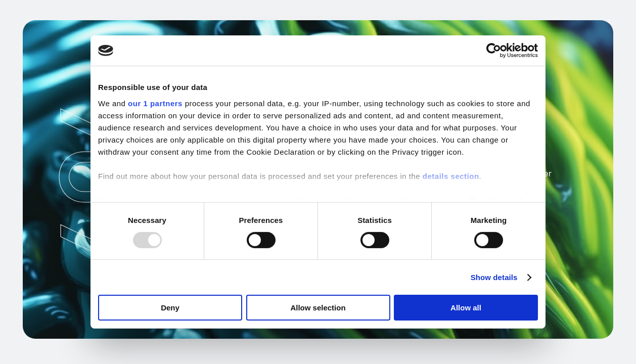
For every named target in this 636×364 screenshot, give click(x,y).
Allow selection (318, 308)
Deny (170, 308)
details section (451, 176)
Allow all (466, 308)
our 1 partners (155, 103)
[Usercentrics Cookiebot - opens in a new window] (494, 51)
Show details (494, 277)
